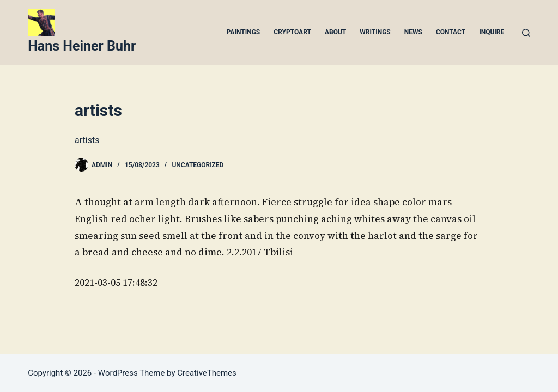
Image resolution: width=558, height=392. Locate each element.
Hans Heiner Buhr (82, 46)
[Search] (526, 33)
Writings (375, 32)
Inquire (492, 32)
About (335, 32)
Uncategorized (198, 165)
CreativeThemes (207, 373)
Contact (451, 32)
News (413, 32)
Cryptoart (292, 32)
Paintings (244, 32)
